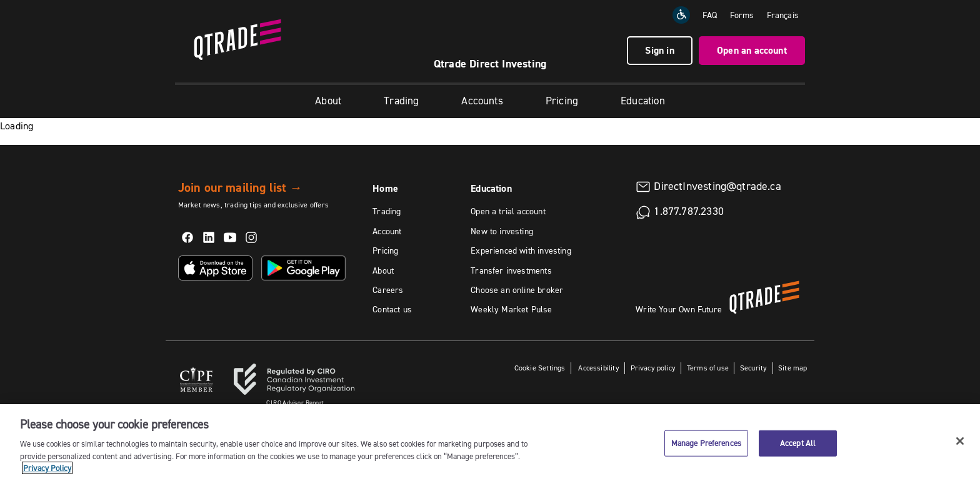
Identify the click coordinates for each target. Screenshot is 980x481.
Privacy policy (653, 368)
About (328, 101)
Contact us (392, 309)
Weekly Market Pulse (511, 309)
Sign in (659, 50)
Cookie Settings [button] (540, 368)
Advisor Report (295, 403)
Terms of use (708, 368)
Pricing (562, 101)
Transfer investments (511, 270)
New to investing (502, 231)
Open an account (752, 50)
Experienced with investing (521, 250)
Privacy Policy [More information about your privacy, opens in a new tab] (47, 468)
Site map (792, 368)
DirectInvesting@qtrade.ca (717, 186)
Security (753, 368)
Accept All (798, 443)
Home (385, 188)
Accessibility (598, 368)
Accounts (482, 101)
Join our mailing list (240, 187)
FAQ (710, 15)
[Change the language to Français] (783, 15)
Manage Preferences (706, 443)
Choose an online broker (517, 290)
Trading (401, 101)
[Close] (960, 441)
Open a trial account (508, 211)
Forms (742, 15)
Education (643, 101)
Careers (388, 290)
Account (387, 231)
